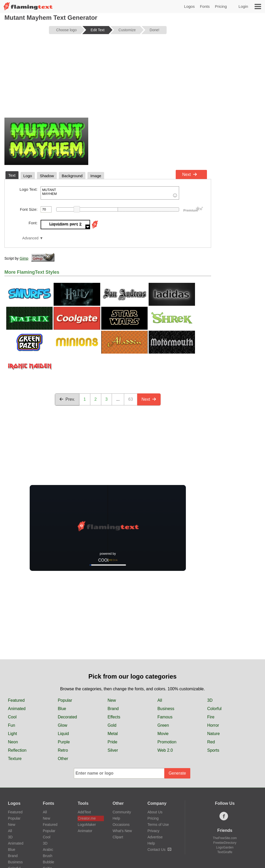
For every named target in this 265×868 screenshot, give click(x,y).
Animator (85, 831)
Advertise (155, 837)
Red (211, 742)
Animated (17, 709)
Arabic (48, 850)
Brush (48, 856)
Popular (65, 700)
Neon (13, 742)
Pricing (221, 6)
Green (163, 725)
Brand (113, 709)
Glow (62, 725)
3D (210, 700)
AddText (84, 812)
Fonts (205, 6)
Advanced (30, 238)
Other (63, 759)
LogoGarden (225, 847)
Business (166, 709)
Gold (112, 725)
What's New (122, 831)
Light (13, 734)
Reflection (17, 750)
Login (243, 6)
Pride (112, 742)
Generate (177, 773)
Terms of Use (158, 825)
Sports (213, 750)
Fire (211, 717)
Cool (12, 717)
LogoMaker (87, 825)
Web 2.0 (165, 750)
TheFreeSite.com (225, 838)
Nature (213, 734)
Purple (64, 742)
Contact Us (159, 850)
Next (190, 174)
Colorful (214, 709)
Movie (163, 734)
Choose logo (67, 30)
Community (122, 812)
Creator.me (87, 818)
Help (116, 818)
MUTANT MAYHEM (110, 193)
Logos (189, 6)
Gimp (24, 258)
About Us (155, 812)
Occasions (121, 825)
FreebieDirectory (225, 843)
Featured (16, 700)
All (160, 700)
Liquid (63, 734)
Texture (15, 759)
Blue (62, 709)
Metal (113, 734)
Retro (63, 750)
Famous (165, 717)
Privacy (153, 831)
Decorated (67, 717)
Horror (213, 725)
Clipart (118, 837)
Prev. (67, 399)
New (112, 700)
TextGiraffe (225, 852)
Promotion (167, 742)
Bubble (49, 862)
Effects (114, 717)
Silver (113, 750)
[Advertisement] (108, 79)
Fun (12, 725)
